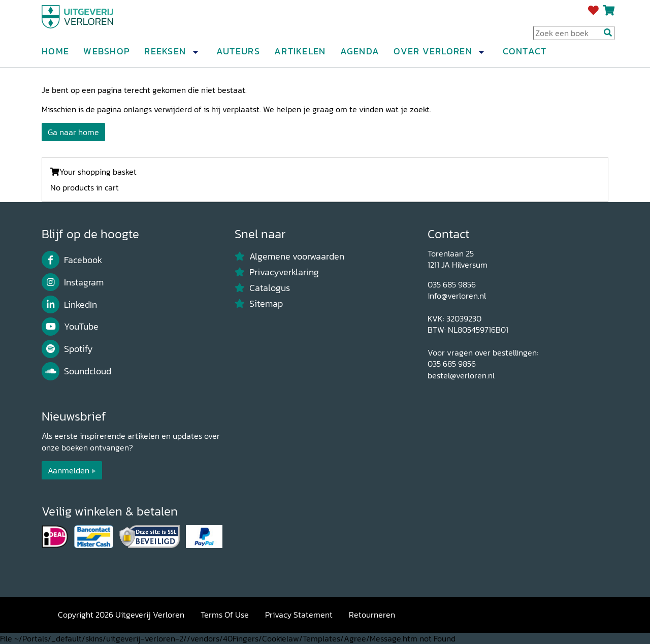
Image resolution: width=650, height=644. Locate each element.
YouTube (70, 327)
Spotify (67, 349)
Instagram (73, 282)
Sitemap (259, 304)
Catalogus (262, 288)
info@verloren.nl (457, 296)
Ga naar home (73, 132)
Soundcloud (76, 371)
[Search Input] (574, 36)
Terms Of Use (225, 615)
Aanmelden (69, 470)
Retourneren (372, 615)
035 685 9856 (452, 284)
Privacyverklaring (277, 272)
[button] (195, 55)
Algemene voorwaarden (289, 256)
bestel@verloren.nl (461, 375)
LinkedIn (69, 305)
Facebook (72, 260)
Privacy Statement (299, 615)
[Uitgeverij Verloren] (90, 23)
